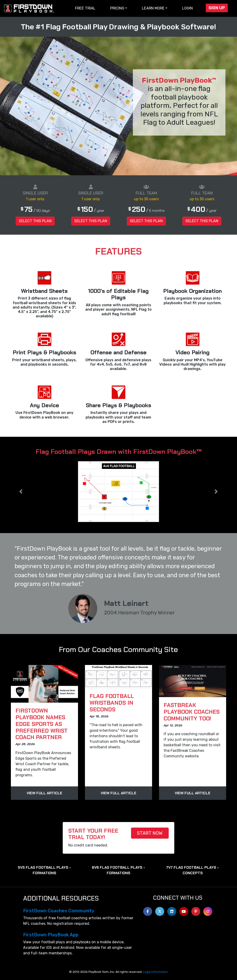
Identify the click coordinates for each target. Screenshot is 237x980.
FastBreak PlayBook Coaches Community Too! (192, 712)
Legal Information (155, 972)
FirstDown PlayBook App (51, 935)
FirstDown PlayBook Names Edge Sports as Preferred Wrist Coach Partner (42, 724)
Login (187, 8)
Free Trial (85, 8)
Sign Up (217, 8)
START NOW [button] (150, 833)
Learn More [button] (153, 8)
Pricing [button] (117, 8)
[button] (21, 492)
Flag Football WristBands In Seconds (112, 703)
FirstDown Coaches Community (59, 911)
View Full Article (44, 793)
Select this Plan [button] (35, 221)
